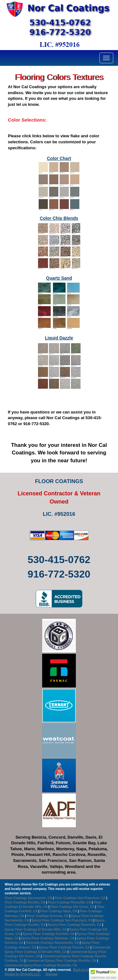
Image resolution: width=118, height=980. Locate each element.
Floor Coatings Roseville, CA (69, 902)
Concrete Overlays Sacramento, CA (52, 943)
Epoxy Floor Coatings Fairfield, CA (49, 934)
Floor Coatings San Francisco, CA (80, 898)
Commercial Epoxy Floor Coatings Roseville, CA (41, 965)
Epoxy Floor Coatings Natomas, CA (48, 938)
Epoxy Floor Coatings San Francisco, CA (62, 920)
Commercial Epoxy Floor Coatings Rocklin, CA (61, 961)
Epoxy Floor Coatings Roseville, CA (75, 925)
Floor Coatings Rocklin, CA (25, 902)
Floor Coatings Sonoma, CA (48, 916)
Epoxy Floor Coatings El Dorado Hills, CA (36, 929)
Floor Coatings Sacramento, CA (28, 898)
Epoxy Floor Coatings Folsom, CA (64, 947)
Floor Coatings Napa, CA (58, 911)
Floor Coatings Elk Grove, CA (72, 907)
